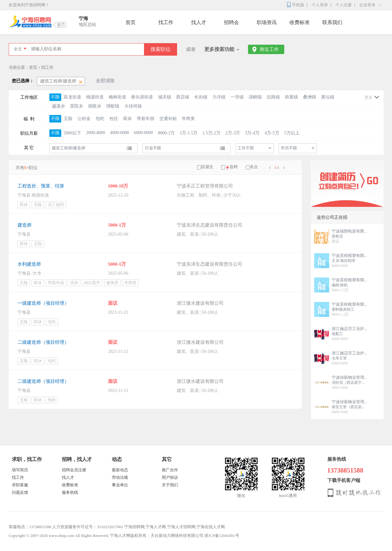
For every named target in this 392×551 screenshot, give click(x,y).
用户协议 (170, 477)
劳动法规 (120, 477)
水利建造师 (29, 264)
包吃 (100, 119)
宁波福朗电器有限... (350, 231)
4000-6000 (119, 133)
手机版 (298, 5)
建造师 (25, 225)
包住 (114, 119)
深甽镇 (255, 97)
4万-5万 (272, 133)
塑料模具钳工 (343, 309)
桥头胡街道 (142, 97)
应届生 (207, 167)
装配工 (337, 334)
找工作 (166, 22)
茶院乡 (77, 106)
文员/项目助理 (343, 261)
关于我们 (170, 485)
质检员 (337, 236)
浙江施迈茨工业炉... (350, 329)
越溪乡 (58, 106)
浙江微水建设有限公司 (200, 303)
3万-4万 (252, 133)
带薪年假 (146, 119)
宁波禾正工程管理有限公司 (205, 186)
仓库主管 (339, 358)
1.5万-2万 (211, 133)
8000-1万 (166, 133)
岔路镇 (273, 97)
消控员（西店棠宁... (348, 383)
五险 (68, 119)
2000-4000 (96, 133)
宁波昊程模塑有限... (350, 255)
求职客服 (20, 485)
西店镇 (183, 97)
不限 (55, 97)
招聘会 (231, 22)
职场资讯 (267, 22)
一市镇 (237, 97)
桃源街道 (95, 97)
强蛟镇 (113, 106)
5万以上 (292, 133)
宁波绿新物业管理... (350, 377)
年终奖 (188, 119)
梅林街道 (117, 97)
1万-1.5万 (189, 133)
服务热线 (70, 492)
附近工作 (269, 49)
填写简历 (20, 470)
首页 (131, 22)
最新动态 (120, 470)
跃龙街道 (72, 97)
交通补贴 (168, 119)
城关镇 (165, 97)
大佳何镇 (133, 106)
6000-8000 (144, 133)
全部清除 (105, 81)
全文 (18, 49)
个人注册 (344, 5)
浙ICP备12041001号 (222, 536)
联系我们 (332, 22)
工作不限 (246, 148)
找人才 (199, 22)
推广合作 (170, 470)
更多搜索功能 (219, 49)
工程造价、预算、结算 (41, 186)
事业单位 (120, 485)
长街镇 (201, 97)
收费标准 (300, 22)
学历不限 (289, 148)
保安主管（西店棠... (348, 407)
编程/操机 (340, 285)
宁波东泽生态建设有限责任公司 (210, 225)
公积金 (84, 119)
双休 (127, 119)
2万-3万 (233, 133)
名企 (254, 167)
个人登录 (320, 5)
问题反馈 (20, 492)
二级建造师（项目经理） (43, 342)
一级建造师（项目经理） (43, 303)
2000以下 (72, 133)
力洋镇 (219, 97)
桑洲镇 (310, 97)
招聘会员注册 (74, 470)
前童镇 (291, 97)
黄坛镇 (328, 97)
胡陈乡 (95, 106)
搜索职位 (161, 49)
